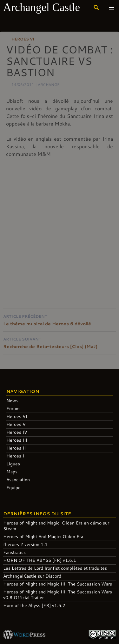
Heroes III (17, 440)
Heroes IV (17, 432)
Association (18, 479)
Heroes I (15, 456)
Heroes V (16, 424)
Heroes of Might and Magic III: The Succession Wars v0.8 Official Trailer (58, 595)
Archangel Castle (42, 7)
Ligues (13, 464)
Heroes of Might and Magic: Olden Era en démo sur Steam (56, 526)
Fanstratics (14, 552)
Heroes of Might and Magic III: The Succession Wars (58, 584)
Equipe (13, 487)
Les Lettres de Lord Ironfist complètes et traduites (55, 568)
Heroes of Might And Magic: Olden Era (43, 536)
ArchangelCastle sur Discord (32, 576)
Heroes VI (23, 39)
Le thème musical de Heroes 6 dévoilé (60, 319)
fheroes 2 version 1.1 (25, 544)
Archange (49, 84)
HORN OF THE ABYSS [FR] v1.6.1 (40, 560)
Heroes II (16, 448)
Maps (12, 472)
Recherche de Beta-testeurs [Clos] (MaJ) (60, 342)
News (12, 400)
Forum (13, 408)
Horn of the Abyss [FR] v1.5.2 (34, 605)
